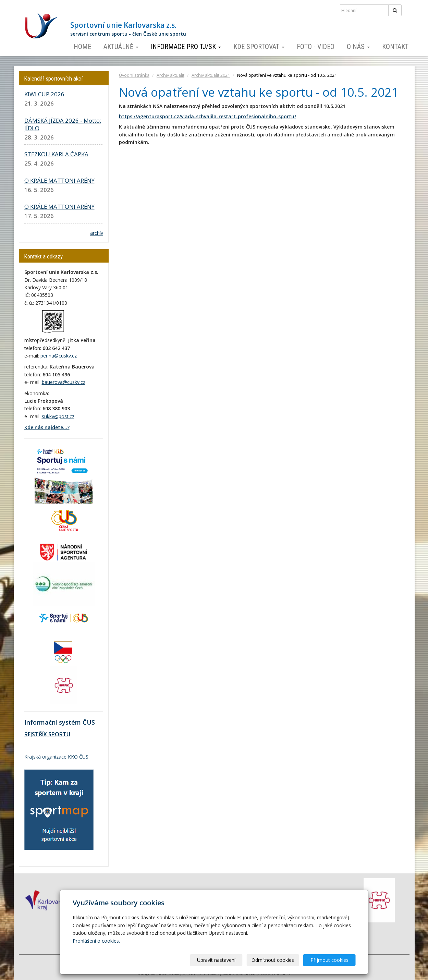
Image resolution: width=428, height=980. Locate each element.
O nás (358, 47)
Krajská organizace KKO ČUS (56, 757)
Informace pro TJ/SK (186, 47)
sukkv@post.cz (58, 416)
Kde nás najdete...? (47, 427)
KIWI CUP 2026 (44, 94)
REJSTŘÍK (36, 734)
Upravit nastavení (216, 960)
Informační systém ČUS (60, 722)
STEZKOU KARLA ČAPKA (56, 154)
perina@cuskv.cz (59, 356)
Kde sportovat (259, 47)
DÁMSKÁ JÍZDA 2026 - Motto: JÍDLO (63, 124)
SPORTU (59, 734)
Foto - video (316, 47)
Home (82, 47)
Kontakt (395, 47)
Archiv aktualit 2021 (211, 75)
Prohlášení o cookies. (96, 941)
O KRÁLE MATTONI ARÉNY (59, 180)
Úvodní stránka (134, 75)
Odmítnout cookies (273, 960)
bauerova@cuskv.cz (64, 382)
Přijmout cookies (329, 960)
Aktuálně (121, 47)
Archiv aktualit (170, 75)
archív (97, 233)
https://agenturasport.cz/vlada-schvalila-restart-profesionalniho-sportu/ (207, 116)
